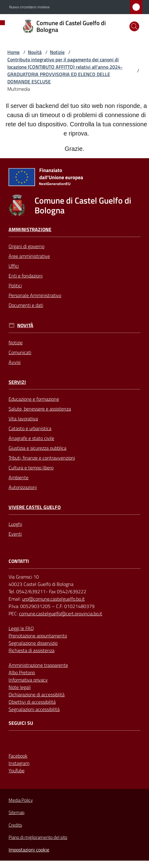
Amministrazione (30, 229)
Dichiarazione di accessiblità (37, 694)
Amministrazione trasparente (38, 665)
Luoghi (15, 524)
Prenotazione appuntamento (38, 636)
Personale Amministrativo (35, 295)
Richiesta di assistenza (32, 650)
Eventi (15, 534)
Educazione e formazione (34, 399)
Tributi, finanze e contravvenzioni (42, 458)
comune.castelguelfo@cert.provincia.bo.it (61, 614)
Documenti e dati (26, 305)
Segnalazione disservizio (33, 643)
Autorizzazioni (23, 487)
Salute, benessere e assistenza (40, 409)
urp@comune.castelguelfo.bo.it (53, 599)
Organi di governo (26, 246)
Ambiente (19, 477)
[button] (134, 26)
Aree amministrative (29, 256)
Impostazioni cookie (29, 850)
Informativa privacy (28, 680)
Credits (15, 825)
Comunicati (20, 352)
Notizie (57, 52)
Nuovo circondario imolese (29, 7)
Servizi (17, 382)
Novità (35, 52)
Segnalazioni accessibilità (34, 709)
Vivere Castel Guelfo (35, 507)
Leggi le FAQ (21, 628)
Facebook (18, 756)
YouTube (17, 770)
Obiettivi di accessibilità (32, 702)
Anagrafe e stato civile (31, 438)
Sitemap (17, 812)
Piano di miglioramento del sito (38, 837)
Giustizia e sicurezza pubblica (37, 448)
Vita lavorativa (23, 419)
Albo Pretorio (22, 672)
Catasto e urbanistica (30, 428)
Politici (15, 285)
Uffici (14, 266)
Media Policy (21, 800)
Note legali (20, 687)
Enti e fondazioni (26, 276)
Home (13, 52)
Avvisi (15, 362)
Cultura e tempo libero (31, 468)
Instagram (19, 763)
